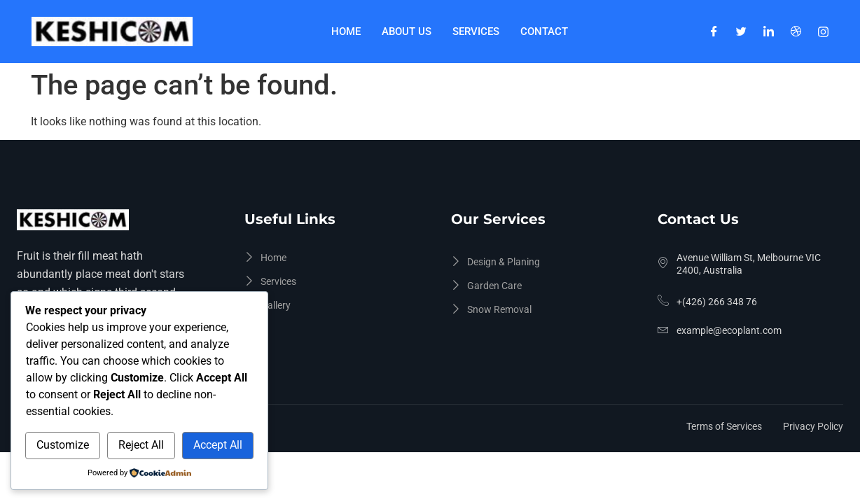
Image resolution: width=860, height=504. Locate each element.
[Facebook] (714, 31)
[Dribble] (796, 31)
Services (476, 31)
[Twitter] (741, 31)
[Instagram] (823, 31)
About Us (407, 31)
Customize (63, 445)
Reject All (141, 445)
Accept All (218, 445)
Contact (544, 31)
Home (346, 31)
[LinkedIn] (769, 31)
